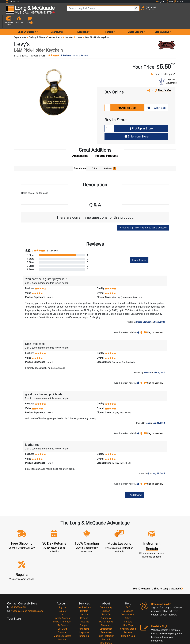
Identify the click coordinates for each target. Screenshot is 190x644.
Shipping (84, 603)
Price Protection (106, 603)
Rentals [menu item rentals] (109, 21)
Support (84, 592)
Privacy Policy (106, 614)
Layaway (84, 599)
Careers (128, 589)
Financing (84, 596)
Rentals (84, 578)
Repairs (84, 585)
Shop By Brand (128, 596)
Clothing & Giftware (38, 27)
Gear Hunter (57, 21)
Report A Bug (128, 603)
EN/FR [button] (178, 1)
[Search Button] (134, 10)
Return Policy (106, 617)
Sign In (62, 574)
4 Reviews (66, 45)
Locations (128, 578)
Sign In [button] (160, 1)
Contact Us (12, 2)
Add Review (139, 250)
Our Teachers (106, 621)
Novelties (69, 27)
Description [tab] (80, 158)
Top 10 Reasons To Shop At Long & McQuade (158, 556)
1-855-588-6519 (17, 574)
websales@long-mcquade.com (25, 578)
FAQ (128, 574)
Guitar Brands (56, 27)
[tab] (80, 146)
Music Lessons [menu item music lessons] (135, 21)
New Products (84, 574)
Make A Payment (62, 589)
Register (62, 578)
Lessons (84, 582)
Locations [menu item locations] (83, 21)
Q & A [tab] (95, 158)
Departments (20, 27)
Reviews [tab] (110, 158)
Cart (62, 582)
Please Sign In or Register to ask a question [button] (143, 217)
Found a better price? (163, 64)
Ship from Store (136, 126)
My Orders (62, 592)
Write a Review (81, 45)
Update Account (62, 585)
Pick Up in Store (141, 118)
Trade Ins (84, 589)
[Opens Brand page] (167, 35)
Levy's (79, 27)
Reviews (128, 599)
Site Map (128, 592)
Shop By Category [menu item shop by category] (27, 21)
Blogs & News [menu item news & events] (162, 21)
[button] (183, 11)
